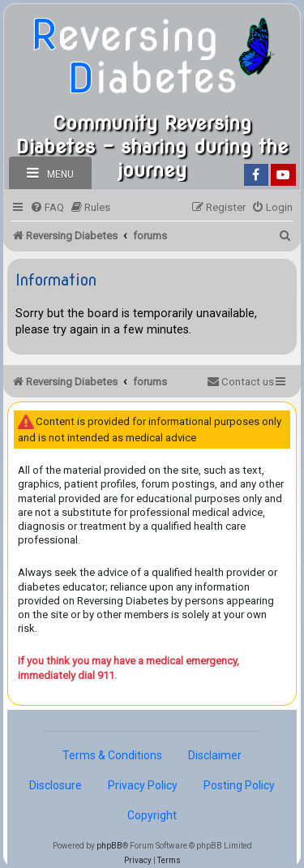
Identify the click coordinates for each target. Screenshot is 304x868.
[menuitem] (47, 207)
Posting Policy (239, 785)
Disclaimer (215, 755)
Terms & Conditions (112, 755)
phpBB (109, 846)
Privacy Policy (143, 785)
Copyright (152, 815)
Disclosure (56, 785)
